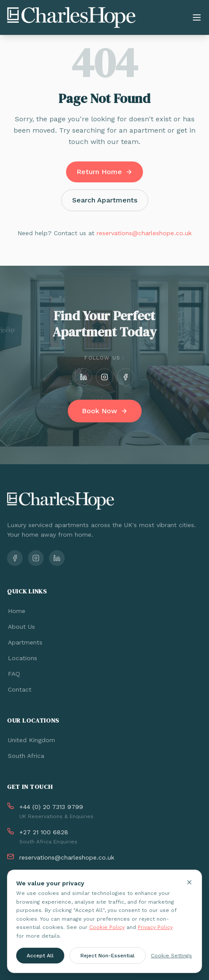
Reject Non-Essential (108, 957)
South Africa (26, 756)
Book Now (105, 411)
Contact (19, 689)
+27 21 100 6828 (44, 832)
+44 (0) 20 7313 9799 (51, 807)
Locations (22, 658)
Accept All (40, 957)
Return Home (104, 172)
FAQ (14, 674)
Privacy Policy (155, 929)
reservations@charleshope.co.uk (144, 233)
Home (16, 611)
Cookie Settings (171, 957)
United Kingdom (31, 740)
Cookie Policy (107, 929)
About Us (21, 627)
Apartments (25, 642)
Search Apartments (105, 200)
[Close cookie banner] (189, 884)
